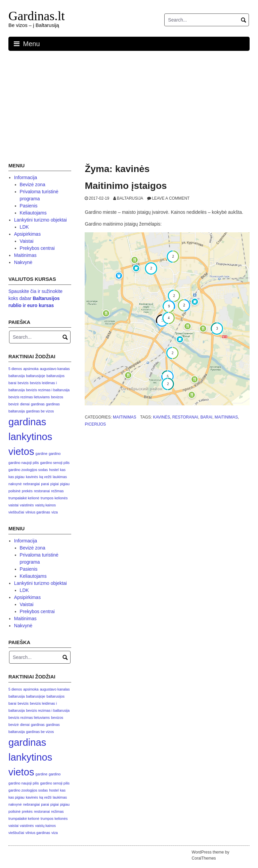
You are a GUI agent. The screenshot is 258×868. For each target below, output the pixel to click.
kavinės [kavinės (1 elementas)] (32, 477)
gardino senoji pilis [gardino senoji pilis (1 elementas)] (55, 463)
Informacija (26, 177)
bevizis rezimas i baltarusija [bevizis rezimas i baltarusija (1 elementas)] (48, 390)
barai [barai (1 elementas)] (12, 383)
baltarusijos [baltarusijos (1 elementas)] (55, 376)
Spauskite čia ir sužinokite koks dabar (35, 298)
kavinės (161, 417)
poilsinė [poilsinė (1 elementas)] (14, 491)
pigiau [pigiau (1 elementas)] (65, 484)
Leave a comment (171, 198)
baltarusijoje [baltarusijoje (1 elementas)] (35, 376)
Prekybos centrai (37, 248)
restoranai (185, 417)
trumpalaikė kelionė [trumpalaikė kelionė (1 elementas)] (24, 498)
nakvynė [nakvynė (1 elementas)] (15, 484)
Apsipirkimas (27, 234)
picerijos (95, 424)
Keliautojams (33, 213)
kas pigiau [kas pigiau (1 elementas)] (16, 477)
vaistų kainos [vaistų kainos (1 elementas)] (45, 505)
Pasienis (29, 206)
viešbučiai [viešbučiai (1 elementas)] (16, 512)
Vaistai (27, 241)
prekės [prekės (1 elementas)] (27, 491)
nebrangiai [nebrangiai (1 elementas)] (32, 484)
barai (206, 417)
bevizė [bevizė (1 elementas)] (14, 404)
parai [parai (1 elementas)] (45, 484)
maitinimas (226, 417)
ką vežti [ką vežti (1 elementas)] (45, 477)
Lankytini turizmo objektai (40, 220)
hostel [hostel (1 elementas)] (54, 470)
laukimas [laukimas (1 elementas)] (60, 477)
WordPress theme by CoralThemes (211, 855)
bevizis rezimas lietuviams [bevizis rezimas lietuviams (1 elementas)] (29, 397)
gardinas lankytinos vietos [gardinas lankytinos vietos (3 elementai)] (30, 437)
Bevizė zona (33, 185)
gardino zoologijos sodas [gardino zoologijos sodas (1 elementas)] (28, 470)
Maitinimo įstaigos (126, 186)
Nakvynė (23, 262)
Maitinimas (124, 417)
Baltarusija (130, 198)
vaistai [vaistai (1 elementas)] (13, 505)
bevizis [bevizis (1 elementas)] (23, 383)
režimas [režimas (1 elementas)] (57, 491)
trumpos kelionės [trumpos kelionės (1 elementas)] (54, 498)
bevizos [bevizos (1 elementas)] (57, 397)
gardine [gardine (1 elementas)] (42, 454)
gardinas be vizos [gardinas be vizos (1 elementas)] (40, 411)
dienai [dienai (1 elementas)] (25, 404)
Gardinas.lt (37, 16)
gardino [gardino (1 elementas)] (55, 454)
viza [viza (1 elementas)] (55, 512)
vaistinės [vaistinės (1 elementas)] (27, 505)
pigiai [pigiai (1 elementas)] (55, 484)
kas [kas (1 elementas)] (63, 470)
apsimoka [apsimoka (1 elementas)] (31, 369)
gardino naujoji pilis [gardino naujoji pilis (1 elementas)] (24, 463)
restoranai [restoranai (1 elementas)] (42, 491)
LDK (24, 227)
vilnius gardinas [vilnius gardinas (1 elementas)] (38, 512)
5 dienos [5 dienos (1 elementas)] (15, 369)
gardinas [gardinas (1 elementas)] (38, 404)
